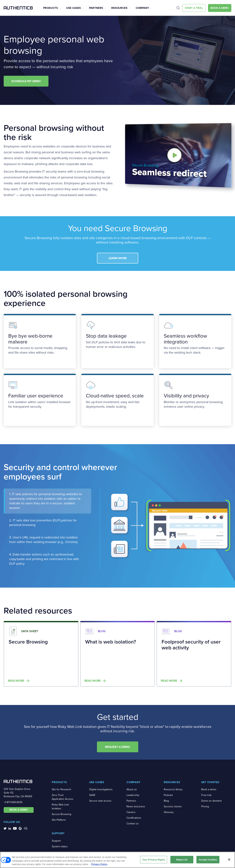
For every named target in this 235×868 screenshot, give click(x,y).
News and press (136, 806)
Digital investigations (101, 789)
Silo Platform (59, 820)
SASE (92, 795)
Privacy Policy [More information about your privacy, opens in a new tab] (99, 864)
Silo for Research (62, 789)
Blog (166, 801)
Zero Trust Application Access (63, 797)
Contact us (133, 824)
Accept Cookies (208, 859)
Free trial (206, 795)
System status (60, 846)
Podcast (168, 795)
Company (142, 8)
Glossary (169, 812)
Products (50, 8)
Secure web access (100, 801)
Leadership (133, 795)
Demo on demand (211, 801)
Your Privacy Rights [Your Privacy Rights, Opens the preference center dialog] (154, 859)
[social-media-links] (5, 828)
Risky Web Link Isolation (60, 807)
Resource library (173, 789)
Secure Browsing (62, 814)
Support (56, 841)
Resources (119, 8)
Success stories (173, 806)
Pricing (205, 806)
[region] (117, 860)
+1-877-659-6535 (13, 802)
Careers (131, 812)
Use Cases (73, 8)
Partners (96, 8)
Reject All (182, 859)
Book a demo (209, 789)
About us (132, 789)
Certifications (134, 818)
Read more (16, 681)
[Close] (229, 860)
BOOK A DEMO (19, 810)
